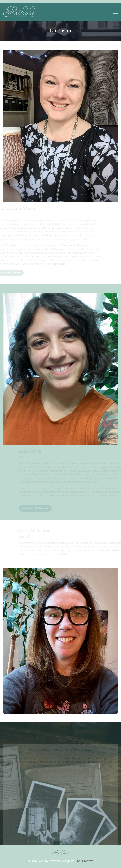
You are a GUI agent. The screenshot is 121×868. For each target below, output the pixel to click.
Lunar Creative (84, 861)
